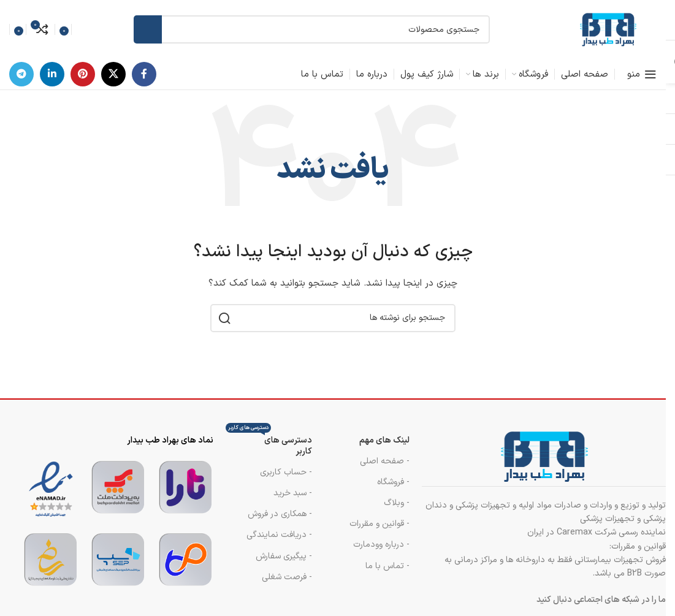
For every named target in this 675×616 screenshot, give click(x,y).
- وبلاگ (397, 503)
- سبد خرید (293, 493)
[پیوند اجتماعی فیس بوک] (144, 74)
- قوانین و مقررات (379, 524)
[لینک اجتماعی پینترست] (83, 74)
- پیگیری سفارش (284, 556)
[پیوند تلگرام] (21, 74)
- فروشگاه (393, 482)
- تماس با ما (387, 566)
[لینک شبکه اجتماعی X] (113, 74)
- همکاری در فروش (280, 514)
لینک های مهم (384, 440)
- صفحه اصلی (385, 461)
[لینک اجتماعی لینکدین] (52, 74)
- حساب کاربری (286, 472)
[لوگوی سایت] (608, 29)
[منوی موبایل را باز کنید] (642, 74)
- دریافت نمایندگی (279, 535)
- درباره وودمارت (381, 545)
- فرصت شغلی (287, 577)
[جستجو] (312, 29)
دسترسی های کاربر (269, 444)
